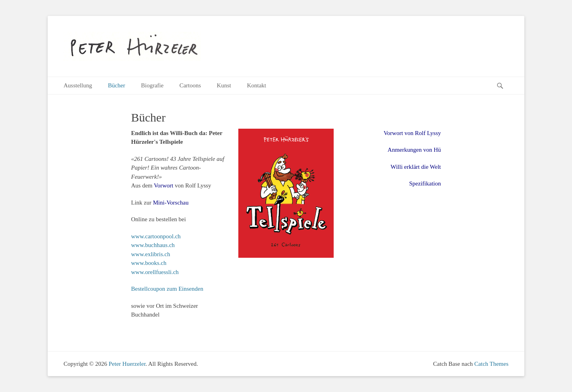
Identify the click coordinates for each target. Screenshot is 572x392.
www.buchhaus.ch (153, 245)
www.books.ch (149, 263)
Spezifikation (425, 183)
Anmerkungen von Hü (414, 150)
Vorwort (163, 185)
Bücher (117, 85)
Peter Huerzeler (127, 364)
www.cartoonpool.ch (156, 236)
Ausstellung (78, 85)
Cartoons (190, 85)
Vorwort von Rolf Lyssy (412, 133)
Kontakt (257, 85)
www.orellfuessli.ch (155, 272)
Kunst (224, 85)
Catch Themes (491, 364)
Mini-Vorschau (171, 203)
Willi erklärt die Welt (416, 167)
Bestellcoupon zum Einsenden (167, 289)
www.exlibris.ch (151, 254)
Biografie (152, 85)
